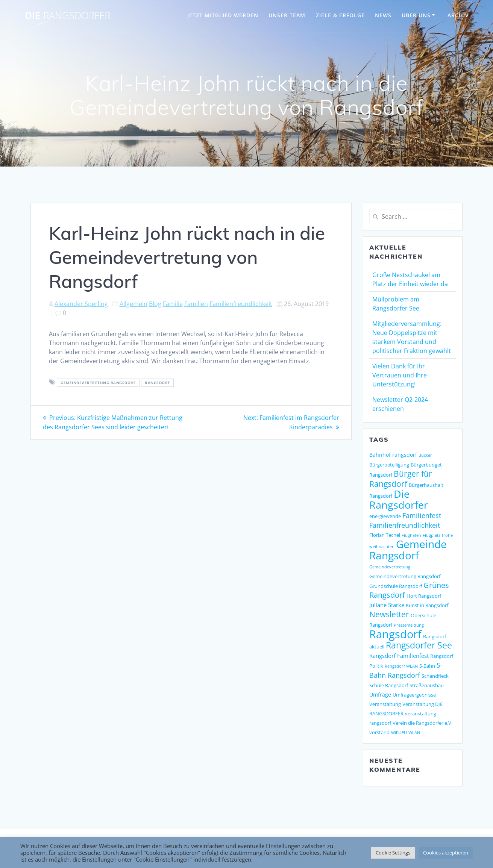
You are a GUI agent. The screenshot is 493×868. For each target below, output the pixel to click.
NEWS (383, 15)
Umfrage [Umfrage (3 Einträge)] (380, 695)
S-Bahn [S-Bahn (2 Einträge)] (427, 666)
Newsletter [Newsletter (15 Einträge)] (389, 614)
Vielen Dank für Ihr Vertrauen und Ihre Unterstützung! (400, 375)
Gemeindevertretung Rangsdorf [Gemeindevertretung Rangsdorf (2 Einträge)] (405, 576)
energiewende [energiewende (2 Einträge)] (385, 516)
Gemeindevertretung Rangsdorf (98, 383)
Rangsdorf (157, 383)
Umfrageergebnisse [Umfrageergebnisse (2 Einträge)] (414, 695)
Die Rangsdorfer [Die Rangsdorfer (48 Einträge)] (399, 499)
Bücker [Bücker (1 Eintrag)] (425, 455)
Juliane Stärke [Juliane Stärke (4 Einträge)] (387, 605)
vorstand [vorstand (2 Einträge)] (379, 732)
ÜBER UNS (416, 15)
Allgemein (133, 304)
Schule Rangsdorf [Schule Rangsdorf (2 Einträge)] (389, 685)
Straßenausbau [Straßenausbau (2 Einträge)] (427, 685)
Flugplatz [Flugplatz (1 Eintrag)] (432, 535)
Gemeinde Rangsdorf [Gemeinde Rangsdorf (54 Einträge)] (408, 550)
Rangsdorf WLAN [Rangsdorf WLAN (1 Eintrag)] (401, 666)
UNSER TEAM (287, 15)
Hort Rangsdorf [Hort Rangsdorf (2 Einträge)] (424, 596)
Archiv (458, 15)
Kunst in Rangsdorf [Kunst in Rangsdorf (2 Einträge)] (427, 605)
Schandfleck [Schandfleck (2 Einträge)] (435, 676)
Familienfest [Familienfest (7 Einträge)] (422, 515)
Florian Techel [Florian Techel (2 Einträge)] (385, 535)
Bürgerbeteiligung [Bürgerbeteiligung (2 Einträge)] (389, 465)
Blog (155, 304)
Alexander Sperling (81, 304)
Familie (173, 304)
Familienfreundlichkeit (241, 304)
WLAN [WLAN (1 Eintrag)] (414, 733)
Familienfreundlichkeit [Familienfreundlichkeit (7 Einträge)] (405, 525)
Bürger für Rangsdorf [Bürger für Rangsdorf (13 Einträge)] (401, 479)
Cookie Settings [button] (393, 853)
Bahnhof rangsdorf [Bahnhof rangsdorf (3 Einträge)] (393, 455)
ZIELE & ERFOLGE (340, 15)
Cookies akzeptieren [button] (446, 853)
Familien (196, 304)
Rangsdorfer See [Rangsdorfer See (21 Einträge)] (419, 645)
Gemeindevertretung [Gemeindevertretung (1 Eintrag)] (390, 567)
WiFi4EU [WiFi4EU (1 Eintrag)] (399, 733)
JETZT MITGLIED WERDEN (223, 15)
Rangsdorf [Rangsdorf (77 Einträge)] (395, 634)
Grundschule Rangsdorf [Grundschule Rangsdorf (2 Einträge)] (396, 586)
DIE (68, 16)
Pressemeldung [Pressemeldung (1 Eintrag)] (409, 625)
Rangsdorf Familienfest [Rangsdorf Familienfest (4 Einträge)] (399, 656)
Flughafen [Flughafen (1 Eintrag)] (411, 535)
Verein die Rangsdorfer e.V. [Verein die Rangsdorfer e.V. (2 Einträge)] (422, 723)
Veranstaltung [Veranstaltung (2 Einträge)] (385, 704)
